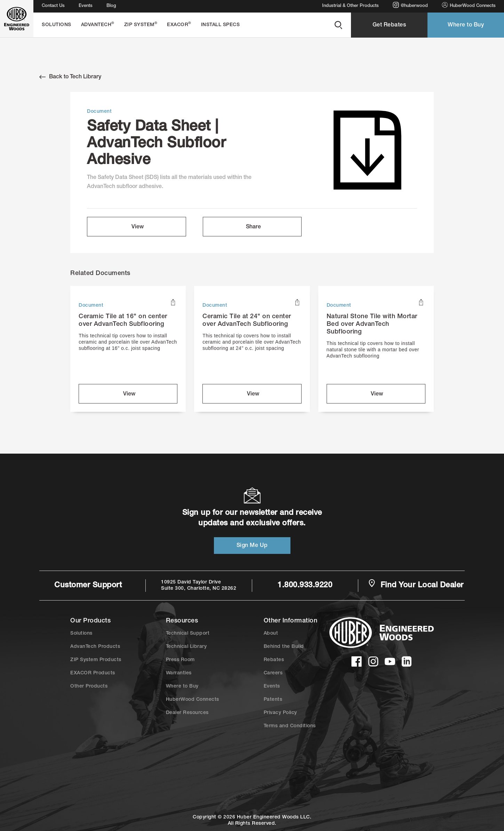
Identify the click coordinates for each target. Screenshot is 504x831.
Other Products (89, 687)
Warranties (179, 673)
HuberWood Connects (469, 5)
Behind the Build (284, 647)
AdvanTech (98, 25)
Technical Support (188, 634)
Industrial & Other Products (350, 6)
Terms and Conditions (290, 726)
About (271, 634)
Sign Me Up (252, 546)
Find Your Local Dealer (416, 585)
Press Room (180, 660)
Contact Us (53, 6)
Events (86, 6)
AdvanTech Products (95, 647)
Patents (273, 700)
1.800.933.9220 (305, 586)
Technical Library (186, 647)
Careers (273, 673)
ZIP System (141, 25)
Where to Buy (466, 25)
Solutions (57, 25)
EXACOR (179, 25)
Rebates (274, 660)
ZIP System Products (96, 660)
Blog (111, 6)
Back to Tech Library (70, 77)
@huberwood (410, 5)
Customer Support (88, 586)
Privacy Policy (280, 713)
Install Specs (221, 25)
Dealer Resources (187, 713)
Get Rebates (389, 25)
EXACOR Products (93, 673)
